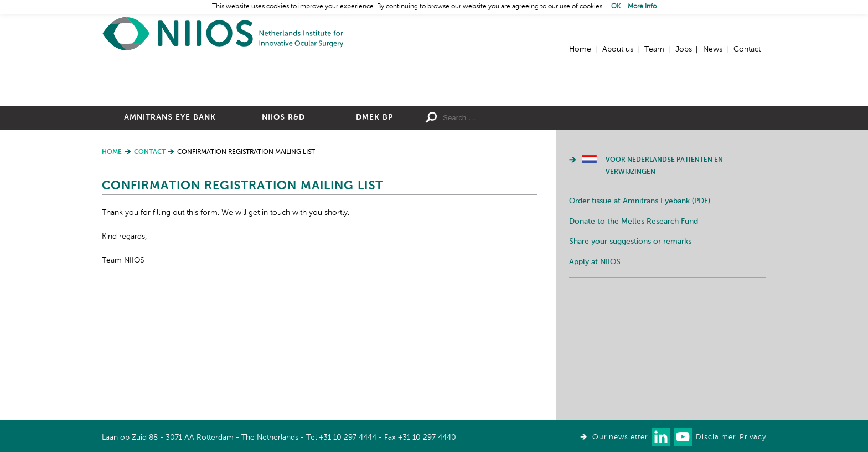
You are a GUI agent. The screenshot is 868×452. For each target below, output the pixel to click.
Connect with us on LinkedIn (661, 437)
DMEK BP (374, 239)
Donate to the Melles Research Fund (634, 343)
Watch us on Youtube (683, 437)
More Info (642, 7)
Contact (747, 49)
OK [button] (616, 7)
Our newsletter (620, 437)
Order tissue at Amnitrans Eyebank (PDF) (640, 322)
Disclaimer (716, 437)
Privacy (753, 437)
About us (618, 49)
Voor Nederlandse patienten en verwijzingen (664, 287)
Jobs (684, 49)
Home (224, 34)
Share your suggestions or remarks (630, 363)
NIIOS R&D (283, 239)
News (713, 49)
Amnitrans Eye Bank (170, 239)
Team (654, 49)
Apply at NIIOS (595, 383)
